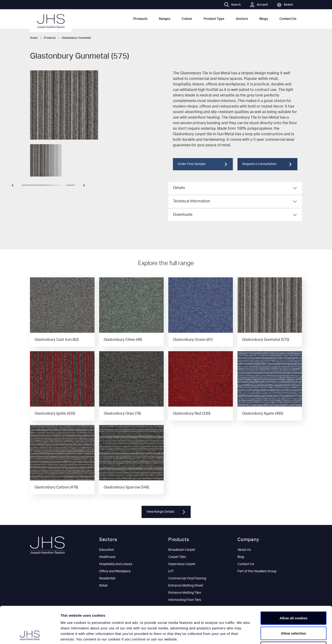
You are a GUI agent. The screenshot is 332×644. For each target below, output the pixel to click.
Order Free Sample (203, 164)
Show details (242, 635)
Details (179, 188)
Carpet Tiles (177, 557)
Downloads (183, 215)
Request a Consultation (267, 164)
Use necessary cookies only (293, 614)
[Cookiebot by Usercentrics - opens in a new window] (30, 635)
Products (140, 19)
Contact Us (288, 19)
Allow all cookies (294, 583)
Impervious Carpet (182, 564)
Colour (187, 19)
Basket (285, 5)
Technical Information (192, 201)
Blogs (264, 19)
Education (107, 550)
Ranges (165, 19)
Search (233, 5)
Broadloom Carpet (182, 550)
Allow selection (293, 599)
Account (259, 5)
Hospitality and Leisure (116, 564)
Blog (241, 557)
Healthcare (107, 557)
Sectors (242, 19)
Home (34, 38)
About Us (244, 550)
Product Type (214, 19)
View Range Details (166, 512)
